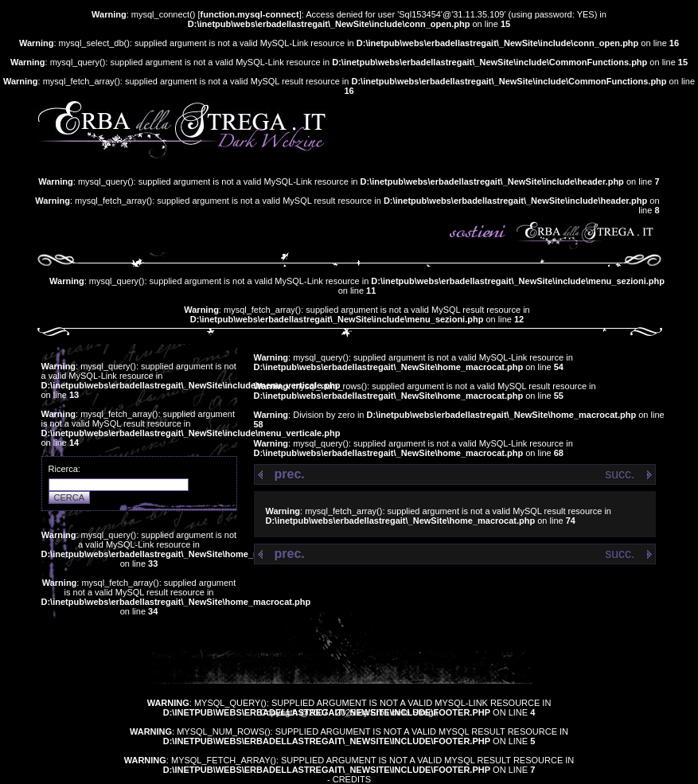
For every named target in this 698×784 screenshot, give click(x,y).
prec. (290, 474)
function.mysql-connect (250, 14)
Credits (352, 779)
